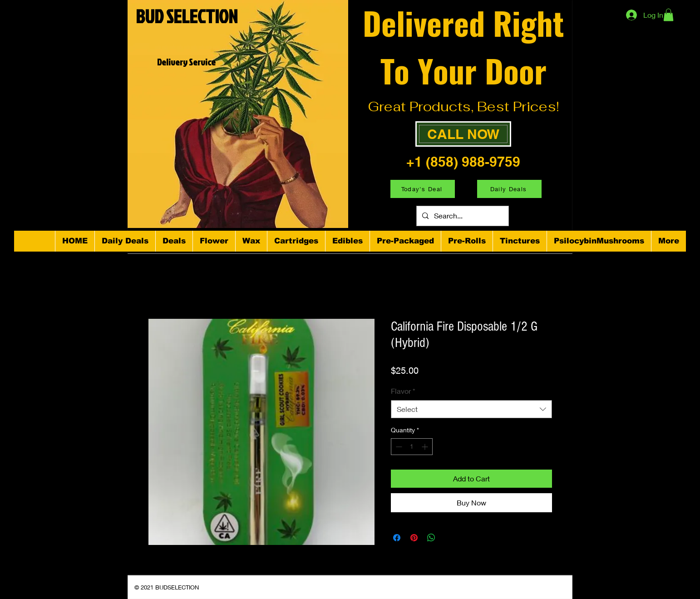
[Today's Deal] (423, 189)
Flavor (403, 391)
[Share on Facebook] (397, 538)
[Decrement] (398, 447)
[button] (668, 15)
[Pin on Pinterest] (414, 538)
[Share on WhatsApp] (431, 538)
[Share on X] (449, 538)
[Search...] (462, 216)
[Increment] (426, 447)
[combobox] (471, 409)
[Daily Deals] (509, 189)
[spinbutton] (412, 447)
